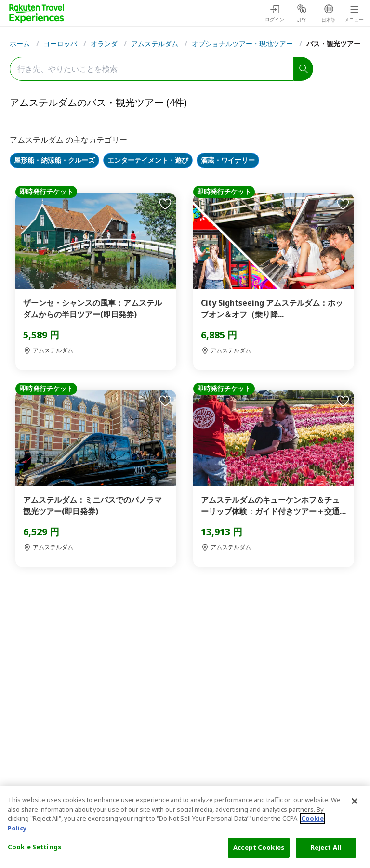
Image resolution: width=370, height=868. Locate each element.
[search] (304, 69)
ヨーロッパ (61, 44)
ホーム (21, 44)
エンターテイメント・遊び (148, 161)
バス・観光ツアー (333, 44)
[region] (185, 827)
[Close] (355, 801)
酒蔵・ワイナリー (228, 161)
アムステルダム (156, 44)
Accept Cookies (259, 847)
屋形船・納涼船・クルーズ (54, 161)
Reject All (326, 847)
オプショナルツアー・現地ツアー (243, 44)
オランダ (105, 44)
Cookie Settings (34, 847)
